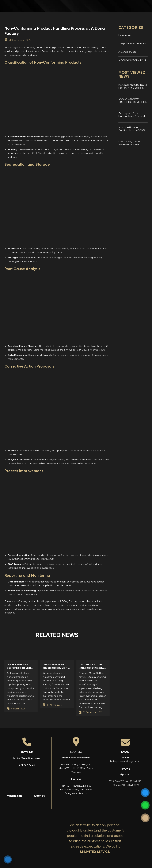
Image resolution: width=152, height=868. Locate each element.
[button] (148, 6)
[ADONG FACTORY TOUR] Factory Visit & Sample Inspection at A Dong (133, 87)
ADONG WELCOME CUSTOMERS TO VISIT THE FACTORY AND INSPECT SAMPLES (133, 101)
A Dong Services (127, 52)
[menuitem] (127, 6)
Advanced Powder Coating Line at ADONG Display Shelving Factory (132, 129)
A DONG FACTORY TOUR (132, 61)
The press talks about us (132, 44)
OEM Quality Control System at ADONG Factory (130, 143)
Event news (125, 35)
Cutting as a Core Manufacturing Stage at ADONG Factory (132, 115)
